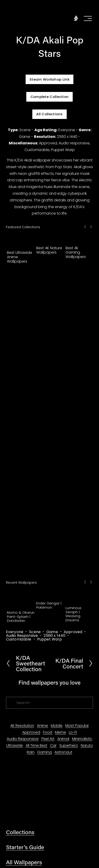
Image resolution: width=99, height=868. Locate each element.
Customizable (19, 639)
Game (52, 632)
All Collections (49, 114)
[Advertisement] (50, 422)
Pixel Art (48, 739)
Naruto (87, 745)
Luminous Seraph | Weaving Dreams (73, 614)
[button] (85, 227)
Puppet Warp (50, 639)
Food (48, 732)
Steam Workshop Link (49, 79)
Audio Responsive (22, 636)
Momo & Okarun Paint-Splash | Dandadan (21, 617)
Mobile (57, 726)
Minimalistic (82, 739)
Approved (73, 632)
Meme (60, 732)
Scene (35, 632)
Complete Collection (50, 97)
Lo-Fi (73, 732)
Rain (31, 752)
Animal (63, 739)
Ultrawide (15, 745)
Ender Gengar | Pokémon (49, 605)
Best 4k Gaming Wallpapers (76, 252)
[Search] (50, 703)
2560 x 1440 (54, 636)
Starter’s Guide (25, 847)
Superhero (69, 745)
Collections (20, 832)
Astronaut (63, 752)
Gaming (44, 752)
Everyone (15, 632)
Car (53, 745)
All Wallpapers (24, 862)
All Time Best (36, 745)
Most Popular (77, 726)
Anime (42, 726)
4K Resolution (22, 726)
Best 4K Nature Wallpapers (49, 250)
